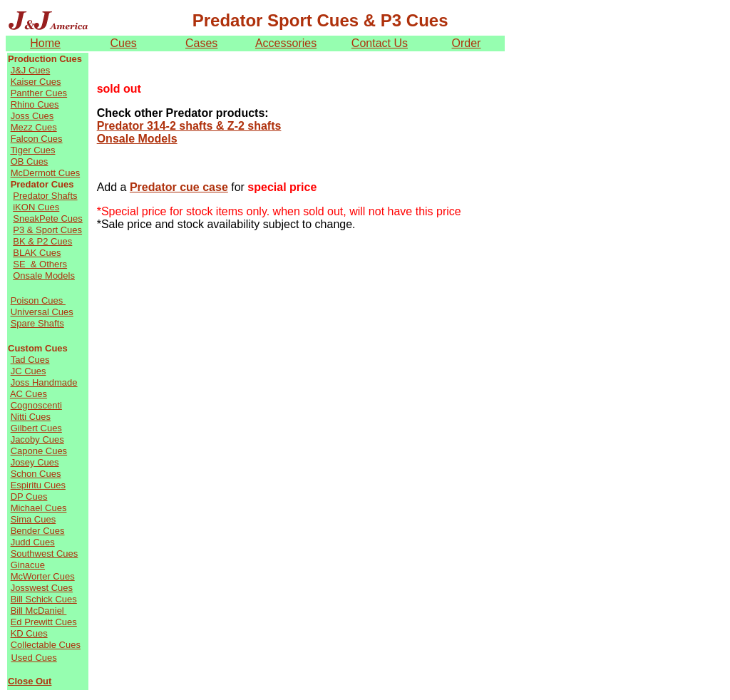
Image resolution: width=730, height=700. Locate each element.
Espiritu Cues (38, 485)
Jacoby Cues (37, 439)
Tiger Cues (32, 150)
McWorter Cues (43, 576)
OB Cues (30, 161)
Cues (123, 43)
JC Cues (29, 371)
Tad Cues (30, 360)
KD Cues (29, 633)
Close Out (30, 681)
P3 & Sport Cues (47, 230)
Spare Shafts (37, 323)
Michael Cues (39, 508)
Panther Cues (39, 93)
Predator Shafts (45, 196)
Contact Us (380, 43)
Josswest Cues (42, 588)
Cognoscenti (36, 405)
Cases (201, 43)
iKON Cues (36, 207)
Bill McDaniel (39, 611)
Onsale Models (44, 276)
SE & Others (40, 264)
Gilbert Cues (36, 428)
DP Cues (29, 496)
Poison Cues (38, 300)
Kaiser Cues (36, 82)
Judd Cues (33, 542)
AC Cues (29, 394)
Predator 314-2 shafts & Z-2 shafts (189, 126)
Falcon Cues (37, 139)
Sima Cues (34, 519)
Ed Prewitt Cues (44, 622)
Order (467, 43)
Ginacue (28, 565)
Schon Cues (36, 474)
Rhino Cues (35, 104)
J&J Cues (31, 70)
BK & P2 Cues (42, 241)
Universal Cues (42, 312)
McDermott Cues (46, 173)
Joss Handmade (44, 382)
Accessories (286, 43)
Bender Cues (38, 531)
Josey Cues (35, 462)
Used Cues (34, 658)
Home (45, 43)
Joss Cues (32, 116)
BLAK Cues (37, 253)
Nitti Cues (31, 417)
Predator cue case (179, 187)
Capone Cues (39, 451)
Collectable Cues (46, 645)
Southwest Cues (45, 554)
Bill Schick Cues (44, 599)
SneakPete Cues (48, 218)
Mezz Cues (34, 127)
